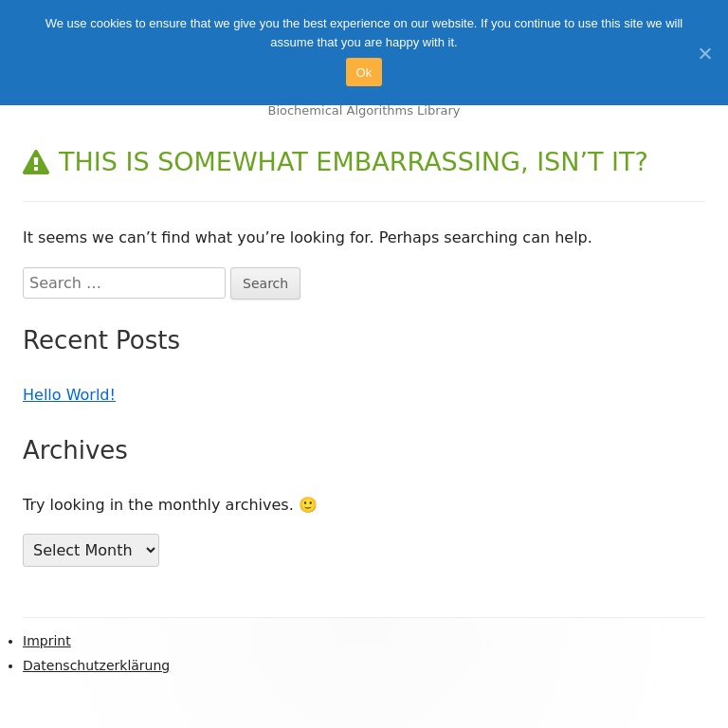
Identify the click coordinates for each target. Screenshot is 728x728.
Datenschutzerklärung (96, 665)
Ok (364, 73)
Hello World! (69, 395)
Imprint (47, 641)
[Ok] (704, 53)
